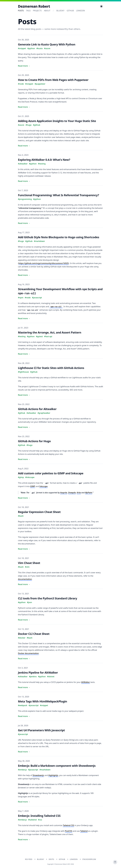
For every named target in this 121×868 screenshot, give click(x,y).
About (47, 11)
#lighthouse (23, 372)
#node (21, 84)
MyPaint (89, 493)
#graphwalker (44, 413)
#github (37, 125)
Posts (21, 11)
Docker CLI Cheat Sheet (34, 634)
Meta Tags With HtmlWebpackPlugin (42, 701)
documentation (25, 579)
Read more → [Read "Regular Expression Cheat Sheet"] (24, 549)
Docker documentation (28, 653)
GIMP (33, 486)
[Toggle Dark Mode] (101, 6)
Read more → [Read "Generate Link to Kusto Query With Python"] (24, 66)
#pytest (39, 336)
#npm (21, 298)
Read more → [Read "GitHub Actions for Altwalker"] (24, 427)
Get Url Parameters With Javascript (41, 730)
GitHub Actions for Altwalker (37, 409)
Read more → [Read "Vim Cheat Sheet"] (24, 584)
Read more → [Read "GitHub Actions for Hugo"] (24, 459)
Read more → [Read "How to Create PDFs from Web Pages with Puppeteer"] (24, 107)
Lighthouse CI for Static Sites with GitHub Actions (51, 368)
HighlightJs (53, 775)
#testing (42, 164)
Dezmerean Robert (34, 6)
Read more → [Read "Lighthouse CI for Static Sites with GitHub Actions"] (24, 395)
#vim (27, 567)
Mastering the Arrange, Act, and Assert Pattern (50, 332)
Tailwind (84, 831)
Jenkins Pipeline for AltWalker (38, 672)
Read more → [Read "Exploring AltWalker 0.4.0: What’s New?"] (24, 181)
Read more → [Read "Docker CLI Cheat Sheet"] (24, 659)
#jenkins (33, 677)
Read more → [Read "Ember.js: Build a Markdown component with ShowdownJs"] (24, 802)
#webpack (23, 705)
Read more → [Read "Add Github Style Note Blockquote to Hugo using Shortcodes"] (24, 275)
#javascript (37, 298)
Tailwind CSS (68, 825)
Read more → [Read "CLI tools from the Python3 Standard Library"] (24, 620)
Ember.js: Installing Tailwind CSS (39, 816)
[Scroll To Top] (115, 862)
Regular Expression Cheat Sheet (39, 512)
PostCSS (69, 831)
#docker (22, 638)
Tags (28, 11)
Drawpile (72, 493)
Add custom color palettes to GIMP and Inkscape (51, 473)
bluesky (60, 11)
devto (51, 859)
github (70, 11)
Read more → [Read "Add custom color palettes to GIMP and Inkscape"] (24, 498)
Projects (37, 11)
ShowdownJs (38, 775)
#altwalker (23, 164)
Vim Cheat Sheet (29, 563)
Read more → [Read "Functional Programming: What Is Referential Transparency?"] (24, 223)
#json (29, 602)
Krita (79, 493)
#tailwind (32, 820)
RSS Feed (29, 859)
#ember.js (22, 770)
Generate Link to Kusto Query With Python (47, 44)
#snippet (22, 48)
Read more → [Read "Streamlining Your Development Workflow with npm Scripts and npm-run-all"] (24, 318)
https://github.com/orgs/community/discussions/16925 (44, 263)
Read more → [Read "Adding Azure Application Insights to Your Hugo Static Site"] (24, 146)
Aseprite (64, 493)
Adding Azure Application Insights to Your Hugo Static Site (57, 121)
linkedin (80, 11)
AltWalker (86, 682)
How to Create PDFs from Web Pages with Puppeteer (53, 80)
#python (31, 48)
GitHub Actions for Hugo (34, 441)
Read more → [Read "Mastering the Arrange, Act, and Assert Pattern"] (24, 354)
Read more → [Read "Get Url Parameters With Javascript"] (24, 752)
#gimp (21, 477)
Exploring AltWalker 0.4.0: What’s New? (44, 160)
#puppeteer (40, 84)
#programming (25, 199)
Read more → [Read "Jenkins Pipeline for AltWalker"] (24, 687)
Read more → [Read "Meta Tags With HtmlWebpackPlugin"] (24, 716)
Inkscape (44, 486)
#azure (47, 48)
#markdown (39, 241)
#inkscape (30, 477)
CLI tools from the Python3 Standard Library (48, 598)
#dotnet (51, 677)
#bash (21, 516)
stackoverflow (89, 859)
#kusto (40, 48)
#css (40, 820)
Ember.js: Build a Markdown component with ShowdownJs (57, 766)
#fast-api (48, 336)
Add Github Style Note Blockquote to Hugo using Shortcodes (59, 237)
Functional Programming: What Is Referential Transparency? (58, 195)
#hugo (29, 125)
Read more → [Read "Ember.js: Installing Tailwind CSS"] (24, 840)
